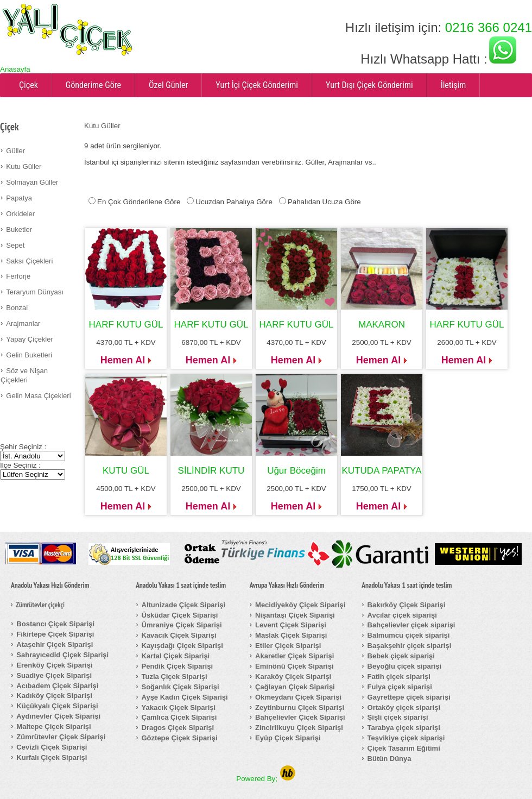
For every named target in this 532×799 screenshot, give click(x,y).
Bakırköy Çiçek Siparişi (407, 605)
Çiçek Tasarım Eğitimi (404, 748)
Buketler (19, 229)
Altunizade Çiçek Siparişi (184, 605)
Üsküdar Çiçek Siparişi (180, 615)
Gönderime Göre (93, 85)
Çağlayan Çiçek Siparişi (295, 687)
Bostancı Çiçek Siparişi (55, 624)
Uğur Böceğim (296, 471)
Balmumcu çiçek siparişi (409, 635)
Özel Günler (168, 85)
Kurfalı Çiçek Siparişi (52, 757)
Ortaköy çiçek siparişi (404, 707)
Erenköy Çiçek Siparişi (54, 665)
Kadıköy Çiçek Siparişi (54, 696)
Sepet (15, 245)
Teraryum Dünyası (34, 292)
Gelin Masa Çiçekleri (38, 396)
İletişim (454, 85)
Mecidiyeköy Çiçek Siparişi (300, 605)
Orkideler (20, 214)
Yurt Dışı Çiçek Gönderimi (369, 85)
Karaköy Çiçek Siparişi (293, 677)
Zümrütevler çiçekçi (40, 605)
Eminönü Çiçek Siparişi (294, 666)
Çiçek (28, 85)
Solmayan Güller (32, 182)
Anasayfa (15, 69)
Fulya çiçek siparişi (400, 687)
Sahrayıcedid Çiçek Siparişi (62, 655)
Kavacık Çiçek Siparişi (179, 635)
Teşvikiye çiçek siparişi (406, 738)
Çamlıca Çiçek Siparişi (179, 717)
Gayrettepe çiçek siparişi (409, 697)
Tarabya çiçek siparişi (404, 728)
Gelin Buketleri (29, 355)
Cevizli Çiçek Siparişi (52, 747)
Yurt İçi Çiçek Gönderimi (257, 85)
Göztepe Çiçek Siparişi (180, 738)
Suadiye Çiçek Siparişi (54, 675)
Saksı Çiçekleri (29, 261)
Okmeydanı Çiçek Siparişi (298, 697)
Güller (15, 151)
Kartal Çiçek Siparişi (176, 656)
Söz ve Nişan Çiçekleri (24, 375)
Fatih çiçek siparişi (399, 677)
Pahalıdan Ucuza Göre (324, 202)
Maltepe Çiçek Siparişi (53, 726)
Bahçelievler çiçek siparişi (411, 625)
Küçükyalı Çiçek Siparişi (57, 706)
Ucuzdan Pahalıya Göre (234, 202)
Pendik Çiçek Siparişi (178, 666)
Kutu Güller (24, 166)
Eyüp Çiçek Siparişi (288, 738)
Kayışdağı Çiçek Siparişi (182, 646)
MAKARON (382, 325)
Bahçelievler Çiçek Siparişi (300, 717)
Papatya (19, 198)
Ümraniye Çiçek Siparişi (182, 625)
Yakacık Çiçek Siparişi (179, 707)
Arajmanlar (23, 323)
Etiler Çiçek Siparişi (288, 646)
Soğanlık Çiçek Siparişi (180, 687)
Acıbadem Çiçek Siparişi (57, 686)
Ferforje (18, 276)
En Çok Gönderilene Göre (139, 202)
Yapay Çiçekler (29, 339)
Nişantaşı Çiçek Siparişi (295, 615)
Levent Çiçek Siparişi (291, 625)
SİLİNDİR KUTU (211, 471)
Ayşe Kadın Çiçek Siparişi (185, 697)
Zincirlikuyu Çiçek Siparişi (299, 728)
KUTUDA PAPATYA (381, 471)
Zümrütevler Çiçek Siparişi (61, 737)
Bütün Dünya (389, 759)
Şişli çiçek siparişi (398, 717)
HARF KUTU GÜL (126, 325)
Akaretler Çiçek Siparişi (294, 656)
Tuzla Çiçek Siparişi (175, 677)
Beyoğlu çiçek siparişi (405, 666)
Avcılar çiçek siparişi (402, 615)
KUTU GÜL (126, 471)
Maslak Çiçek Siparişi (291, 635)
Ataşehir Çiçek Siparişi (55, 644)
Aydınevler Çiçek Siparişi (58, 716)
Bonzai (17, 308)
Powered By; (266, 779)
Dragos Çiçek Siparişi (178, 728)
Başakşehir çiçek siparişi (410, 646)
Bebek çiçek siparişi (401, 656)
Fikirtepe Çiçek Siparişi (55, 634)
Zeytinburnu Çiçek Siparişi (300, 707)
